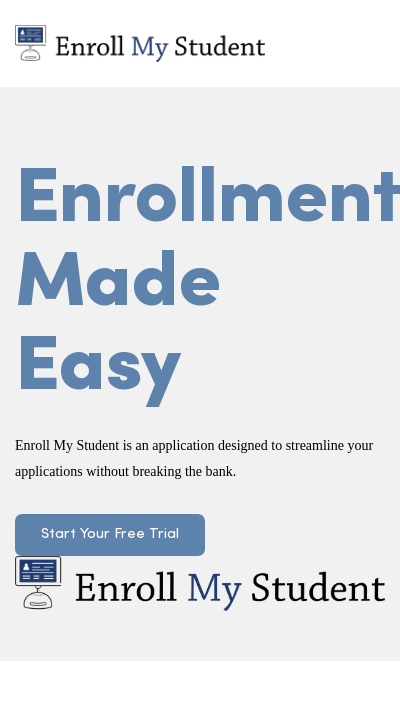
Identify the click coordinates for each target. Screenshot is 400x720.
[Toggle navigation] (358, 43)
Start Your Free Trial (110, 534)
